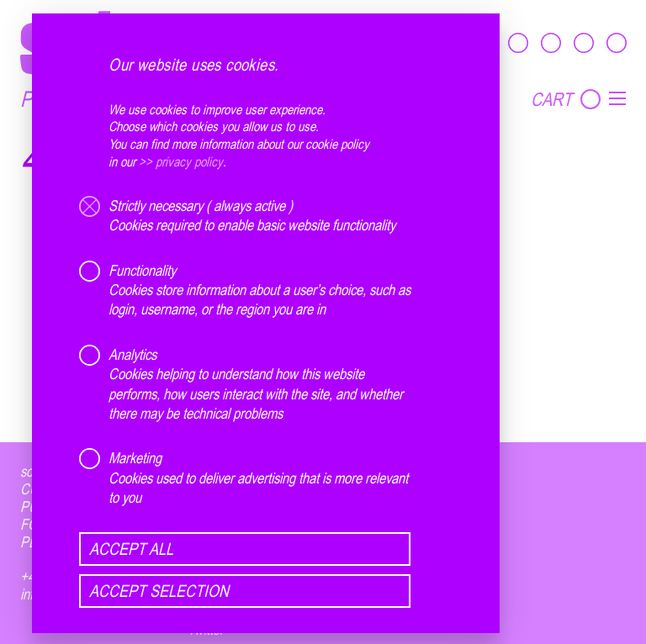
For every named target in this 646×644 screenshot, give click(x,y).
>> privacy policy (181, 161)
